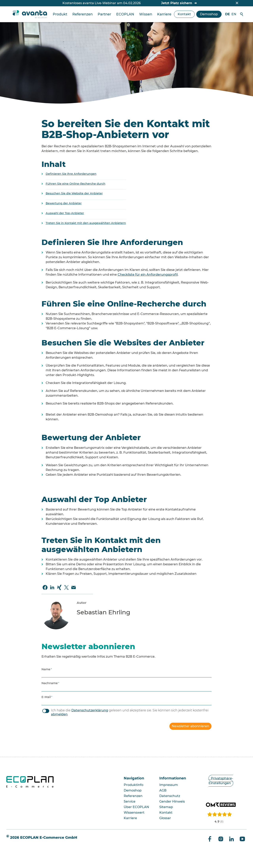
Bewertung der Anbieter (64, 203)
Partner (104, 14)
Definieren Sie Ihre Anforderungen (71, 174)
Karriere (164, 14)
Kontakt (184, 14)
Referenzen (83, 14)
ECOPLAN (125, 14)
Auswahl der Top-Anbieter (65, 213)
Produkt (60, 14)
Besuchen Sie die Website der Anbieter (74, 193)
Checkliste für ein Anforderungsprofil (148, 275)
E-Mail (47, 697)
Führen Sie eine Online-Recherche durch (76, 184)
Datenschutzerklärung (90, 710)
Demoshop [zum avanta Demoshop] (209, 14)
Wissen (146, 14)
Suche (242, 14)
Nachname (50, 683)
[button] (45, 587)
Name (47, 669)
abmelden (59, 714)
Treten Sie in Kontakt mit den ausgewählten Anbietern (86, 223)
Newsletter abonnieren (190, 726)
